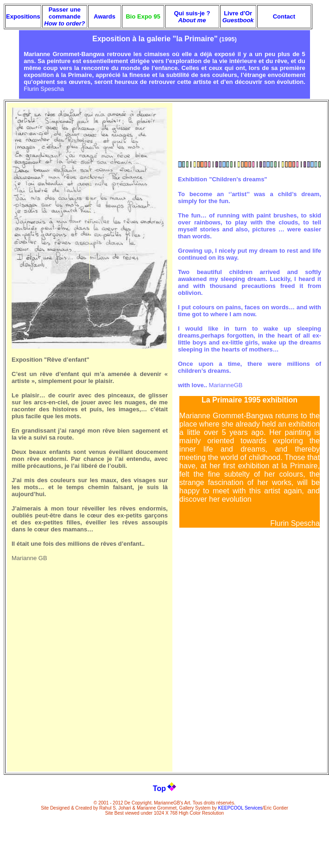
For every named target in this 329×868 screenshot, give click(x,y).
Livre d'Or (238, 17)
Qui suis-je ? (192, 17)
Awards (104, 16)
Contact (284, 16)
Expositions (23, 16)
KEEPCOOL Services (240, 808)
